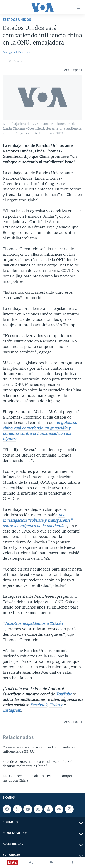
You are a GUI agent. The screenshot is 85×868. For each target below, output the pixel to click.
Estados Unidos (17, 20)
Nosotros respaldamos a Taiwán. (34, 623)
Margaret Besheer (17, 52)
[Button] (73, 70)
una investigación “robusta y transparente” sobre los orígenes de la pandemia (38, 520)
